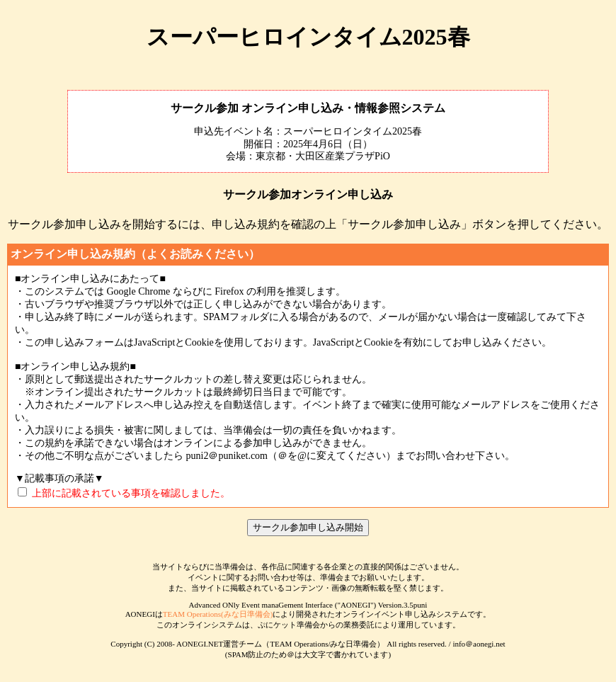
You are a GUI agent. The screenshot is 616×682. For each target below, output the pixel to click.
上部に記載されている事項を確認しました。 (131, 493)
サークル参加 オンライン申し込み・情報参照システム (308, 108)
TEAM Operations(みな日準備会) (218, 614)
